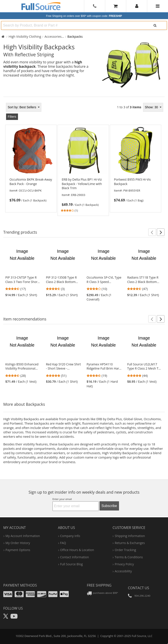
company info (70, 536)
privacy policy (124, 564)
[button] (152, 232)
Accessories (53, 36)
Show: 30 (152, 107)
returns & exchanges (130, 543)
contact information (75, 557)
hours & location (77, 550)
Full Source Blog (72, 564)
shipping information (130, 536)
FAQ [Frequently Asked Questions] (63, 543)
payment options (18, 550)
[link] (31, 190)
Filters (12, 117)
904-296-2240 (142, 596)
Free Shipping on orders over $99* (84, 16)
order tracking (125, 550)
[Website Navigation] (158, 6)
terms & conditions (129, 557)
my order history (18, 543)
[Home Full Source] (3, 36)
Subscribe (109, 506)
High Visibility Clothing (25, 36)
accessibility (123, 571)
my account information (23, 536)
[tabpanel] (84, 159)
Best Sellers (22, 107)
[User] (137, 6)
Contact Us (139, 588)
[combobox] (72, 25)
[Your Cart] (116, 6)
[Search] (155, 25)
